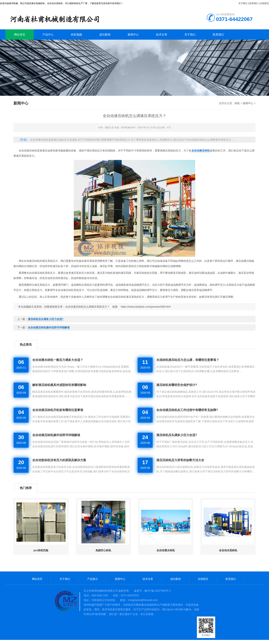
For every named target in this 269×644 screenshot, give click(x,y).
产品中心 (48, 34)
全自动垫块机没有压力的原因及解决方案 (59, 460)
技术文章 (162, 34)
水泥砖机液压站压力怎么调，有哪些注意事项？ (188, 360)
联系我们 (254, 3)
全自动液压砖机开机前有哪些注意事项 (58, 410)
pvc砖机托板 (41, 550)
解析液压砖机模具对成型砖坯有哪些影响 (59, 385)
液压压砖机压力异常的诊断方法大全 (180, 460)
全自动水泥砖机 (228, 550)
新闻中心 (133, 34)
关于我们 (243, 3)
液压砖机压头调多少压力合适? (46, 319)
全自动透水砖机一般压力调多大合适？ (58, 360)
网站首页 (20, 34)
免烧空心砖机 (103, 550)
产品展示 (92, 579)
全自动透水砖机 (166, 550)
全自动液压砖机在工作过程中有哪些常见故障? (187, 410)
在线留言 (265, 3)
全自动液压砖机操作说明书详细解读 (49, 327)
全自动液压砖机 (201, 151)
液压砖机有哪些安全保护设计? (177, 385)
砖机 (65, 18)
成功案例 (105, 34)
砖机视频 (76, 34)
